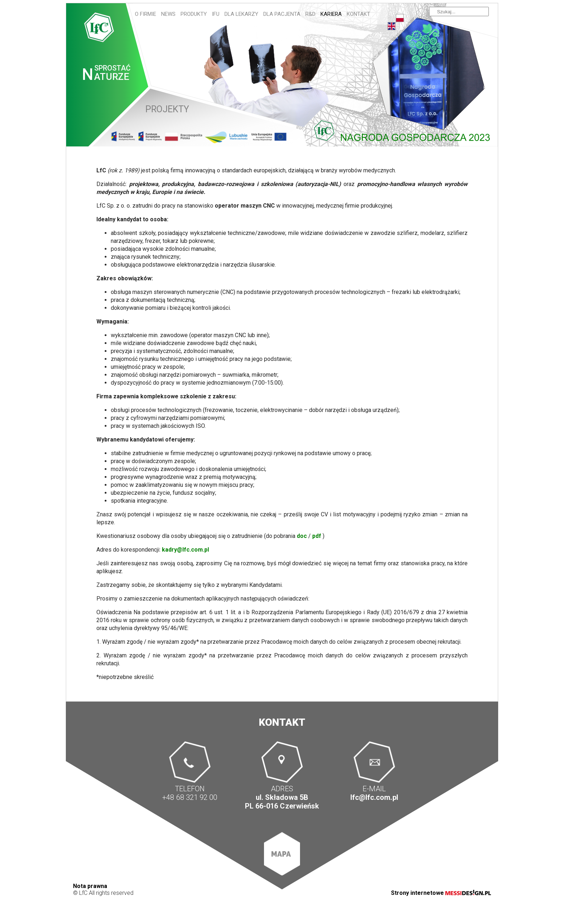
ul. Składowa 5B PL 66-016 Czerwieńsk (282, 802)
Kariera (331, 14)
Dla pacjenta (282, 14)
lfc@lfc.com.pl (374, 797)
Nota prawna (90, 886)
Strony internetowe (441, 893)
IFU (216, 14)
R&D (310, 14)
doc (302, 536)
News (168, 14)
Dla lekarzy (241, 14)
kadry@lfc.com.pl (185, 550)
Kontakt (358, 14)
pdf (317, 536)
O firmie (145, 14)
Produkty (194, 14)
